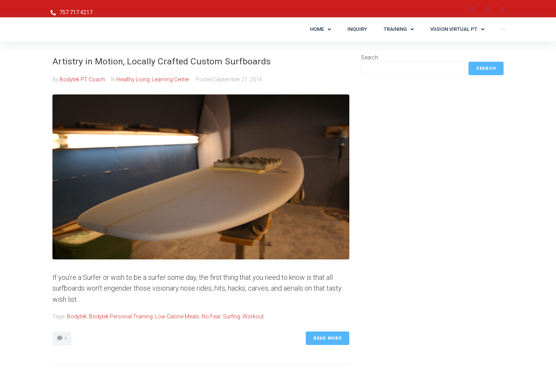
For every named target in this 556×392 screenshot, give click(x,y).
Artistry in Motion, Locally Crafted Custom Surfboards (180, 61)
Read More (328, 338)
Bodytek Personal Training (121, 316)
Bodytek (77, 316)
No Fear (211, 316)
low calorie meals (177, 316)
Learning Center (171, 79)
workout (253, 316)
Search (370, 57)
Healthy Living (133, 79)
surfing (232, 316)
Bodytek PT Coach (82, 79)
